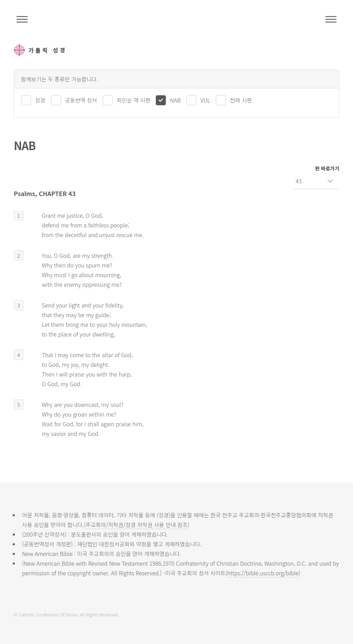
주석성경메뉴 (22, 19)
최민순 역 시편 (134, 100)
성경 (40, 100)
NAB (175, 100)
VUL (205, 100)
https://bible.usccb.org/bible (263, 573)
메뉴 (331, 19)
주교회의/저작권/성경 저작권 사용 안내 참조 (137, 525)
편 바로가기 (327, 168)
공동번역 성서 (81, 100)
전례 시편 (241, 100)
